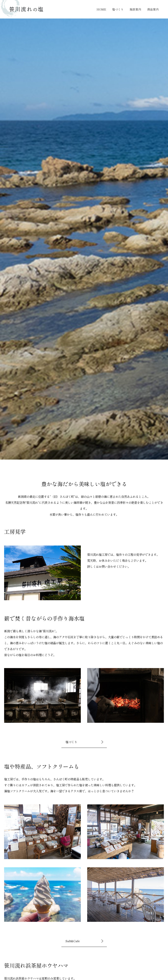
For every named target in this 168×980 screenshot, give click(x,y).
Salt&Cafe (73, 941)
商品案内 (154, 9)
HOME (104, 9)
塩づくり (120, 9)
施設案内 (137, 9)
